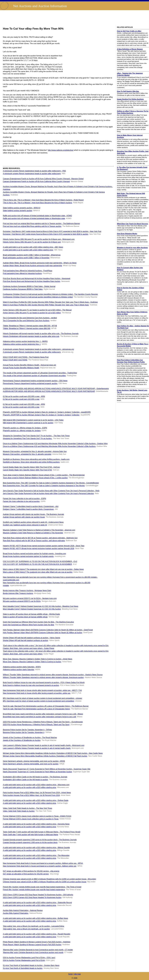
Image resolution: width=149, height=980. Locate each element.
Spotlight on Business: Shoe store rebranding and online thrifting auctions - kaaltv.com (36, 459)
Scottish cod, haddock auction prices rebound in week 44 (25, 525)
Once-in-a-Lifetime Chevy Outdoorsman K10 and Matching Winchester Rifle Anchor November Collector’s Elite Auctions (49, 446)
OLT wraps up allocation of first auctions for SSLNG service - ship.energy (31, 871)
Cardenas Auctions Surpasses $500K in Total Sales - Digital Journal (29, 286)
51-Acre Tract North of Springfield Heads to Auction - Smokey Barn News (31, 965)
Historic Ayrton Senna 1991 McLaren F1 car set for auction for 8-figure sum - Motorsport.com (39, 239)
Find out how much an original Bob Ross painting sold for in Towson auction (32, 226)
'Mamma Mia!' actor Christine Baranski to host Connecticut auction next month (33, 952)
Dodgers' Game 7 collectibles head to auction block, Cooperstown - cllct (31, 506)
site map (77, 974)
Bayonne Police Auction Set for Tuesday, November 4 (24, 732)
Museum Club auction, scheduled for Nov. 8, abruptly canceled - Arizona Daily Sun (35, 451)
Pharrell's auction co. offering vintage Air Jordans (22, 431)
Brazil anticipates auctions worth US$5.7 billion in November (26, 258)
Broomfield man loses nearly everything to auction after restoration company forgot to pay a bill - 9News (43, 714)
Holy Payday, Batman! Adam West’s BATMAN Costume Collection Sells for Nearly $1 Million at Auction (43, 633)
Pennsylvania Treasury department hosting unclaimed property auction (30, 383)
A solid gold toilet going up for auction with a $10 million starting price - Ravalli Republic (37, 934)
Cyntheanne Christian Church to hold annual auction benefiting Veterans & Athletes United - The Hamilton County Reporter (50, 294)
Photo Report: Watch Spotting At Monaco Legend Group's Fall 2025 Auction (32, 945)
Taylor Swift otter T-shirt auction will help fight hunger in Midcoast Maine (31, 835)
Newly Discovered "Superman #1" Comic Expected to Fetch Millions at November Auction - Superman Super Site (47, 769)
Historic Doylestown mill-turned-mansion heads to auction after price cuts (31, 336)
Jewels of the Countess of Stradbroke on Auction (22, 740)
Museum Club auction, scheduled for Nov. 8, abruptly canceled (27, 454)
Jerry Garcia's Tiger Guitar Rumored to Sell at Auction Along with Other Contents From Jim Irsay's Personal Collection (48, 493)
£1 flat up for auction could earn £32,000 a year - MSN (24, 396)
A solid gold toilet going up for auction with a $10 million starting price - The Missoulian (36, 855)
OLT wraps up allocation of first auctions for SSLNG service (26, 874)
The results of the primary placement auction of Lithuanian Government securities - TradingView (40, 373)
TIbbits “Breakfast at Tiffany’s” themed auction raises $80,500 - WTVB (30, 326)
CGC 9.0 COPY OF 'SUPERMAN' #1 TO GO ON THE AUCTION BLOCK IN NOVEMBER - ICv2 (40, 561)
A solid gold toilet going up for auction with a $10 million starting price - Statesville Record (37, 903)
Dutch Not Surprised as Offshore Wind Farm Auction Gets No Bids (29, 625)
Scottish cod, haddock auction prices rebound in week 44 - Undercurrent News (33, 522)
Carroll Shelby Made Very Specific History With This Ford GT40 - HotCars (31, 467)
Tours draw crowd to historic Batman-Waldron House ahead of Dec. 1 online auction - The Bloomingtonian (44, 475)
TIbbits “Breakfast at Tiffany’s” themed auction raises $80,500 (27, 328)
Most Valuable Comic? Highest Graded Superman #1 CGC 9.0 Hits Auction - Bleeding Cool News (41, 606)
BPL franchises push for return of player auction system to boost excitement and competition (39, 701)
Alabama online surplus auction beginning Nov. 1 (22, 344)
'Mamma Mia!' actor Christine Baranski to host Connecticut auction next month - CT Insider (38, 950)
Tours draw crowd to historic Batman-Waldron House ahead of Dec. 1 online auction (35, 478)
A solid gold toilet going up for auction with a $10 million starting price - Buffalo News (35, 918)
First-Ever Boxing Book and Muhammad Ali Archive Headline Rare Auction (32, 281)
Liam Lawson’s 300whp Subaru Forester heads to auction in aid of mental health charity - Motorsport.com (44, 745)
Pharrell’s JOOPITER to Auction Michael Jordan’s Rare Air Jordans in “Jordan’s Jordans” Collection (41, 415)
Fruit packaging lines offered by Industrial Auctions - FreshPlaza (28, 271)
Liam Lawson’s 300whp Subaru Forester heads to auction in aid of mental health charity (37, 748)
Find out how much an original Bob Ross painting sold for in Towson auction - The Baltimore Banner (41, 224)
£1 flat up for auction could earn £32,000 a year (21, 399)
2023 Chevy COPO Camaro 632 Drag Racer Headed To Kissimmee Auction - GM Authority (38, 895)
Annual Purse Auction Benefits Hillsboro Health (21, 368)
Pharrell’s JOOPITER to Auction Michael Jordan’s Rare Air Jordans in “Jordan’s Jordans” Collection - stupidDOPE (47, 412)
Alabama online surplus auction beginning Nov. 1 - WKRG (25, 341)
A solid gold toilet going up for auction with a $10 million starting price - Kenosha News (36, 824)
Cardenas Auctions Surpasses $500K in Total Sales (23, 289)
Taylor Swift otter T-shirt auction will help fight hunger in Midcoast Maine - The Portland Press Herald (42, 832)
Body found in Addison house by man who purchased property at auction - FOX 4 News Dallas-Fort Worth (44, 683)
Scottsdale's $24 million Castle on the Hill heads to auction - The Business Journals (35, 777)
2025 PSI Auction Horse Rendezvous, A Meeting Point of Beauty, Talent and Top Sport (36, 725)
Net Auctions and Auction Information (40, 6)
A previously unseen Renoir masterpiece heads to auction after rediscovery (32, 174)
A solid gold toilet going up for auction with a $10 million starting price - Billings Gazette (36, 848)
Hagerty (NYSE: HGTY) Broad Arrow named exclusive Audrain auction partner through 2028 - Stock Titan (44, 546)
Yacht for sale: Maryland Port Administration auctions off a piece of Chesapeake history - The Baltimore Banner (46, 706)
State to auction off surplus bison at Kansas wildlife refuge (25, 617)
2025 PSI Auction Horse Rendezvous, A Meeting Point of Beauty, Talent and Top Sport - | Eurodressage (43, 722)
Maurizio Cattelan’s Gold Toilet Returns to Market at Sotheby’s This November (33, 533)
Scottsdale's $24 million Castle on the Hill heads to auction (25, 780)
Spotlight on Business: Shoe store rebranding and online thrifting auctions (31, 462)
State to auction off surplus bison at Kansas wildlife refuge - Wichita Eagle (31, 614)
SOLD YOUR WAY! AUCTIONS (15, 360)
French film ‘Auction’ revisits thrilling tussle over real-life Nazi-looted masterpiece (34, 890)
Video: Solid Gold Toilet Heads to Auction (19, 811)
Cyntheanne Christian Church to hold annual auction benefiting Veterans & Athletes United (38, 297)
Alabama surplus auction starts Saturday (19, 670)
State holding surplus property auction (18, 211)
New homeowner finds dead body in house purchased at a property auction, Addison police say (40, 866)
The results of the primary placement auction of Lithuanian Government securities (34, 376)
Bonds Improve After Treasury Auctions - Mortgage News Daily (27, 591)
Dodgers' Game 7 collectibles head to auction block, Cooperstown (28, 509)
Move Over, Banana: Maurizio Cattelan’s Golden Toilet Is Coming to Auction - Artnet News (38, 659)
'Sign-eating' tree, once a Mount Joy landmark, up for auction (26, 929)
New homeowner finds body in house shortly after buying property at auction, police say (37, 693)
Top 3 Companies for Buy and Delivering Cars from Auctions (26, 321)
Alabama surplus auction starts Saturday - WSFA (22, 667)
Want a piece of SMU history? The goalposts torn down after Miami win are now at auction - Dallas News (43, 569)
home (70, 974)
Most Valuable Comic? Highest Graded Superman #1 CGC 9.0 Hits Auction (32, 609)
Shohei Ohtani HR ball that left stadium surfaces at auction (26, 640)
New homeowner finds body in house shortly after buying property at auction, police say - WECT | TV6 (42, 690)
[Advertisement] (74, 17)
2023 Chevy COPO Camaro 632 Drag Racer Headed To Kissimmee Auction (32, 897)
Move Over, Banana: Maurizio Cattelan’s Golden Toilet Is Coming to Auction (32, 662)
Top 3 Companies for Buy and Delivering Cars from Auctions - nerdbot (30, 318)
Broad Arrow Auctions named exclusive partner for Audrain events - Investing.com (34, 554)
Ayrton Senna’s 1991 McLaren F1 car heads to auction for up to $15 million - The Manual (37, 310)
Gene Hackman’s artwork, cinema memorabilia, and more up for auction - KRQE (34, 761)
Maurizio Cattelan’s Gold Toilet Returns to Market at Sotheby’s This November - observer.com (39, 530)
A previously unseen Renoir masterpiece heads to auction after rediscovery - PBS (34, 171)
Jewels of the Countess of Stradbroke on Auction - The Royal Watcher (30, 738)
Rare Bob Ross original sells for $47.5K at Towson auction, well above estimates (34, 541)
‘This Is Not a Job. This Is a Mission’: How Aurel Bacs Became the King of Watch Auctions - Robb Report (43, 200)
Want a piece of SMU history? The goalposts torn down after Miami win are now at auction (38, 572)
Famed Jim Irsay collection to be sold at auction (21, 501)
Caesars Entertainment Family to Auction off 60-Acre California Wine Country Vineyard (36, 181)
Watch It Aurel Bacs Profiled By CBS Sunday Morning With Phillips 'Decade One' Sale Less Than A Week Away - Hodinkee (50, 302)
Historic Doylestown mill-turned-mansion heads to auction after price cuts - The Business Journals (41, 334)
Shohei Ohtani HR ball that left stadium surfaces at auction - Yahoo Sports (32, 638)
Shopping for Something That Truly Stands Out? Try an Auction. (28, 438)
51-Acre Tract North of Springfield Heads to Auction (23, 968)
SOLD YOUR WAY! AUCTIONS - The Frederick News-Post (26, 357)
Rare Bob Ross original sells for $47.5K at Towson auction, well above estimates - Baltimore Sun (40, 538)
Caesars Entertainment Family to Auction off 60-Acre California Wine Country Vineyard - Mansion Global (43, 179)
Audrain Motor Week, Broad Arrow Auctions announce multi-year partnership (32, 266)
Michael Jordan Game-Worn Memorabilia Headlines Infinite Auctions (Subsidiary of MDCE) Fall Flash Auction (45, 756)
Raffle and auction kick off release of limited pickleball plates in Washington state (34, 218)
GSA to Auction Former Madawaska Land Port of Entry (24, 960)
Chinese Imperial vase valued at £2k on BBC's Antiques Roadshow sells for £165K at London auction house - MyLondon (49, 879)
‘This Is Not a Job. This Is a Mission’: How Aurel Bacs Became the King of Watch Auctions (38, 203)
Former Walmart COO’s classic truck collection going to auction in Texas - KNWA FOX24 (37, 816)
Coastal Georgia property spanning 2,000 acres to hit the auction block (30, 842)
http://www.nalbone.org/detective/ (61, 150)
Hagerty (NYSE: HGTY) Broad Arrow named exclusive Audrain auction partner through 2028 (39, 549)
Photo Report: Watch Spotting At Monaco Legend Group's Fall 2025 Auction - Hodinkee (37, 942)
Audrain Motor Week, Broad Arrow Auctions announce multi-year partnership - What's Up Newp (40, 263)
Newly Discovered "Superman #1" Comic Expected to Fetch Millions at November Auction (37, 772)
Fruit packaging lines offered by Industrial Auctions (22, 273)
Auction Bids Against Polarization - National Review (23, 910)
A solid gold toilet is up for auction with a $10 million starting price (28, 250)
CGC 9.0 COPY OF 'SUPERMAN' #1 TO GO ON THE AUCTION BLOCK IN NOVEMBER (37, 564)
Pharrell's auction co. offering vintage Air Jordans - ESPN (25, 428)
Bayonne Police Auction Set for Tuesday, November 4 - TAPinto (27, 730)
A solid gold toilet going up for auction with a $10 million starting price (30, 787)
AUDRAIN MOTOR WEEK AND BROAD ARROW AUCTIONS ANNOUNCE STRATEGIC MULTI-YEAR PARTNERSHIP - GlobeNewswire (56, 389)
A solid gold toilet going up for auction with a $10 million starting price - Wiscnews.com (36, 785)
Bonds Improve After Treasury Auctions (18, 593)
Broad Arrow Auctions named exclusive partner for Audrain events (28, 556)
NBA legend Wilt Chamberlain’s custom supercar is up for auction (28, 423)
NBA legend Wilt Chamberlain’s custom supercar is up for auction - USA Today (33, 420)
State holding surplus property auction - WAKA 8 (22, 208)
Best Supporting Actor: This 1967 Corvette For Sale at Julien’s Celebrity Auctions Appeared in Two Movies (44, 486)
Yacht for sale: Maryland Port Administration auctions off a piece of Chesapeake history (37, 709)
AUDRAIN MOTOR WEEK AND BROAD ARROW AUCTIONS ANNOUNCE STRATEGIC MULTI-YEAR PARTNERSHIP (49, 391)
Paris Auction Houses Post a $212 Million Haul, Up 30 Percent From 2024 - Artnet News (37, 793)
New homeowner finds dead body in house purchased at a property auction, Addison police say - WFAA (43, 863)
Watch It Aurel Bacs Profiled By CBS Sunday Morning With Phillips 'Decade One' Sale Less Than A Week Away (46, 305)
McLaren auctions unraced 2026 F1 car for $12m (22, 601)
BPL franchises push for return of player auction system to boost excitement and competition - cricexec (42, 698)
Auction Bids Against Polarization (16, 913)
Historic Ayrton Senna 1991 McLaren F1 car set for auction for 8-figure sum (32, 242)
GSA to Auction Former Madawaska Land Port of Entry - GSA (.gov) (29, 958)
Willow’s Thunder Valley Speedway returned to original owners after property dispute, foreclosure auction (43, 677)
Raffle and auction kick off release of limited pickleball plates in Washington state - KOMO (37, 216)
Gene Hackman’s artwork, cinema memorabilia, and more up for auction (31, 764)
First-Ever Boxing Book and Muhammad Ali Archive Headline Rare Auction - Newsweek (37, 279)
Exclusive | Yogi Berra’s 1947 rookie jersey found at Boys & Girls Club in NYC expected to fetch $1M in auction (46, 234)
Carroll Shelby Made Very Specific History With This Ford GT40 (27, 470)
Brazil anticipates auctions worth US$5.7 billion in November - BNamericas (32, 255)
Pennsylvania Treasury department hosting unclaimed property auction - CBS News (35, 381)
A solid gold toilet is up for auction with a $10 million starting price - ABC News (33, 247)
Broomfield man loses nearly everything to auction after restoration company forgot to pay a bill (40, 717)
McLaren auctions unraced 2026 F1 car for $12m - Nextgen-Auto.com (30, 598)
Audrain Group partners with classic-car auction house (24, 517)
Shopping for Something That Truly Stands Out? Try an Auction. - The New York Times (36, 436)
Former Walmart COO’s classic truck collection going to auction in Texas (31, 819)
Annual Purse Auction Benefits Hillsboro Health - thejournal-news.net (29, 365)
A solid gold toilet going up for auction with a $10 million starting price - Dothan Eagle (36, 800)
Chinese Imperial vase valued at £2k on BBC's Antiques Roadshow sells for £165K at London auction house (45, 882)
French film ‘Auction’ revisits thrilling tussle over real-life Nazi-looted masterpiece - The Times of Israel (42, 887)
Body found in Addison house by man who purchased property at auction (31, 685)
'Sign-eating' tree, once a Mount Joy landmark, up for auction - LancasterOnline (34, 926)
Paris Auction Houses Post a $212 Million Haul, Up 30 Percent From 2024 (31, 795)
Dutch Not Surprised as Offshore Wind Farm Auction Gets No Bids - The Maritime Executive (38, 622)
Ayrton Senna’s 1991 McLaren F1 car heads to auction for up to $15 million (32, 313)
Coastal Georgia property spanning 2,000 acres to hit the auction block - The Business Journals (40, 840)
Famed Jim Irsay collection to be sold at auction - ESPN (24, 499)
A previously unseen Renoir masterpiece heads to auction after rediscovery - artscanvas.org (38, 349)
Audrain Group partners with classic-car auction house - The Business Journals (33, 514)
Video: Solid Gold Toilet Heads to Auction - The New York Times (28, 808)
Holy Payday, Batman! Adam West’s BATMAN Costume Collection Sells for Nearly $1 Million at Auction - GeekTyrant (48, 630)
